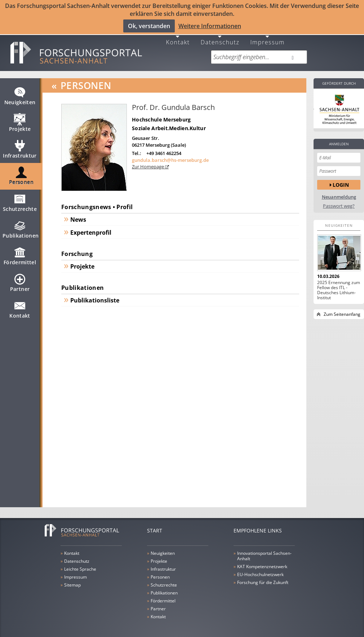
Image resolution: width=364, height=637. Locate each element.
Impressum (267, 37)
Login (341, 180)
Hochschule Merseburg (161, 115)
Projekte (20, 121)
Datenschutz (220, 37)
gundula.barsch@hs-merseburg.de (170, 155)
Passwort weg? (339, 201)
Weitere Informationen (210, 26)
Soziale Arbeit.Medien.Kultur (169, 123)
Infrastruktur (20, 148)
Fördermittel (20, 255)
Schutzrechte (20, 201)
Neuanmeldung (339, 192)
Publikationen (21, 228)
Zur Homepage (148, 162)
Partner (20, 281)
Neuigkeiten (20, 94)
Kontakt (178, 37)
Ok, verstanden (149, 26)
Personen (21, 174)
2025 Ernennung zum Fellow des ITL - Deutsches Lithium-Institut (339, 286)
